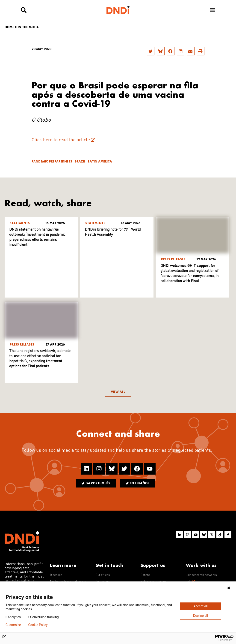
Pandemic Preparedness (52, 161)
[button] (151, 51)
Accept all (201, 606)
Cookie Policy (38, 625)
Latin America (100, 161)
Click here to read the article (61, 140)
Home (9, 27)
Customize (13, 625)
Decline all (201, 616)
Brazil (80, 161)
